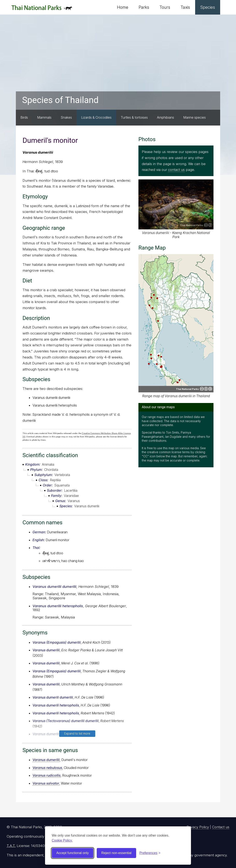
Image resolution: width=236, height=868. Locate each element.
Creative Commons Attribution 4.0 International (208, 225)
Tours (165, 7)
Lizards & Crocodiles (96, 117)
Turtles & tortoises (134, 117)
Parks (144, 7)
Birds (24, 117)
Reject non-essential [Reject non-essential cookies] (116, 853)
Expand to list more (77, 733)
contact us (176, 170)
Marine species (195, 117)
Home (123, 7)
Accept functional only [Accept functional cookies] (73, 853)
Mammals (44, 117)
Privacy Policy (198, 827)
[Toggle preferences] (150, 853)
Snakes (66, 117)
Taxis (185, 7)
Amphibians (166, 117)
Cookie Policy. (62, 840)
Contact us (221, 827)
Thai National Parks (42, 9)
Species (208, 7)
